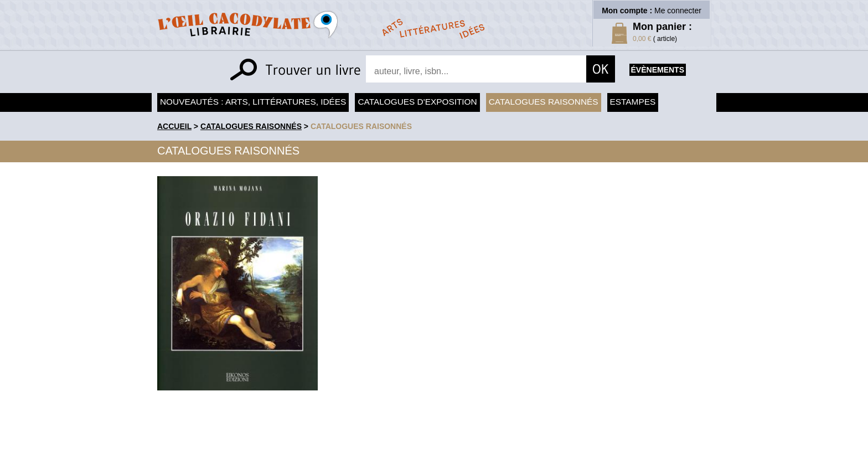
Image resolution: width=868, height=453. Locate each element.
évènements (658, 70)
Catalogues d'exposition (417, 102)
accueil (174, 126)
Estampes (633, 102)
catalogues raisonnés (361, 126)
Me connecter (678, 11)
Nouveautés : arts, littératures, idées (253, 102)
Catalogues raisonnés (544, 102)
